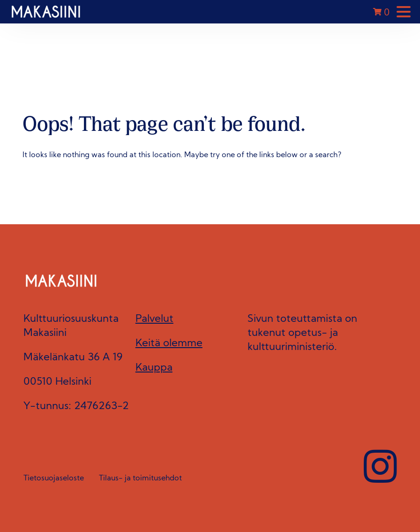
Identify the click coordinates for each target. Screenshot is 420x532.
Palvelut (154, 319)
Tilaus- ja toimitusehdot (140, 479)
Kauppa (154, 368)
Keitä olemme (169, 344)
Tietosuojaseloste (54, 479)
